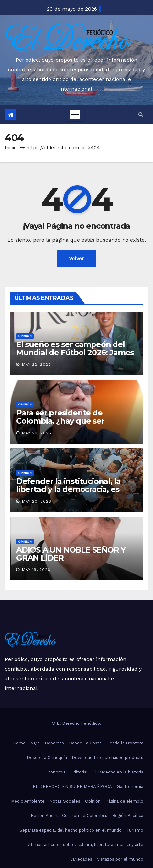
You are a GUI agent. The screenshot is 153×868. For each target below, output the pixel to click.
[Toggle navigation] (75, 115)
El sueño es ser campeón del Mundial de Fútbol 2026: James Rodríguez (75, 352)
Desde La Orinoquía (47, 758)
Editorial (79, 772)
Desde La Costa (85, 743)
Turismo (135, 830)
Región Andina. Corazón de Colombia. (69, 816)
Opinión (25, 336)
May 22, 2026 (37, 364)
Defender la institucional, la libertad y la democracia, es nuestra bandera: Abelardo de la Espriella (73, 493)
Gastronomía (130, 787)
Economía (55, 772)
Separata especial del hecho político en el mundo (71, 830)
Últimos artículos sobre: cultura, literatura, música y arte (85, 845)
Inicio (11, 148)
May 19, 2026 (36, 570)
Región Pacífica (128, 816)
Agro (35, 743)
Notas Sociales (65, 801)
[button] (141, 114)
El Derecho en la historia (118, 772)
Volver (76, 259)
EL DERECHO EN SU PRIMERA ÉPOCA (72, 787)
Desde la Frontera (125, 743)
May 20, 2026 (37, 433)
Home (19, 743)
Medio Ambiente (28, 801)
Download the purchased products (108, 758)
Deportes (54, 743)
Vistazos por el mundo (120, 859)
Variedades (81, 859)
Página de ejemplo (124, 801)
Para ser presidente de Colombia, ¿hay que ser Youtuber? (60, 421)
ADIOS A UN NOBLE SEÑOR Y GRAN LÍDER (71, 554)
